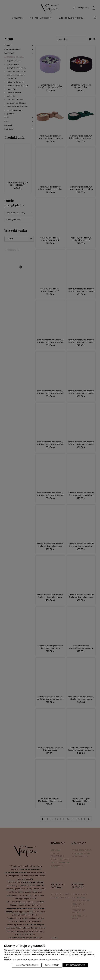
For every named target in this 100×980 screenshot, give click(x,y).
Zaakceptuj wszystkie (75, 965)
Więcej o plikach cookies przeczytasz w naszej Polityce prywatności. (33, 959)
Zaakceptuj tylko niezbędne (27, 965)
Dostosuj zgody (52, 965)
